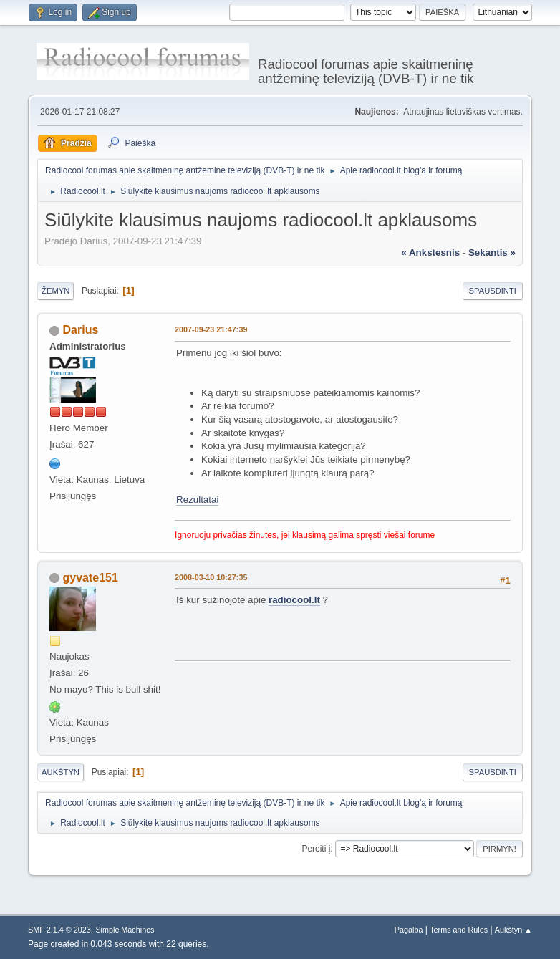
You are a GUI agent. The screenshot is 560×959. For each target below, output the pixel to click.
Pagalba (409, 930)
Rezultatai (197, 500)
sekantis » (492, 252)
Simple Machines (125, 930)
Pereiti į (316, 849)
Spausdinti (493, 291)
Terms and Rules (459, 930)
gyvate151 (91, 578)
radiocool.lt (294, 600)
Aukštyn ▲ (513, 930)
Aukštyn (61, 772)
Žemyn (55, 291)
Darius (81, 330)
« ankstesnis (430, 252)
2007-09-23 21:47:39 (211, 329)
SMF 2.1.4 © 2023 (59, 930)
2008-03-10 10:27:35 (211, 577)
